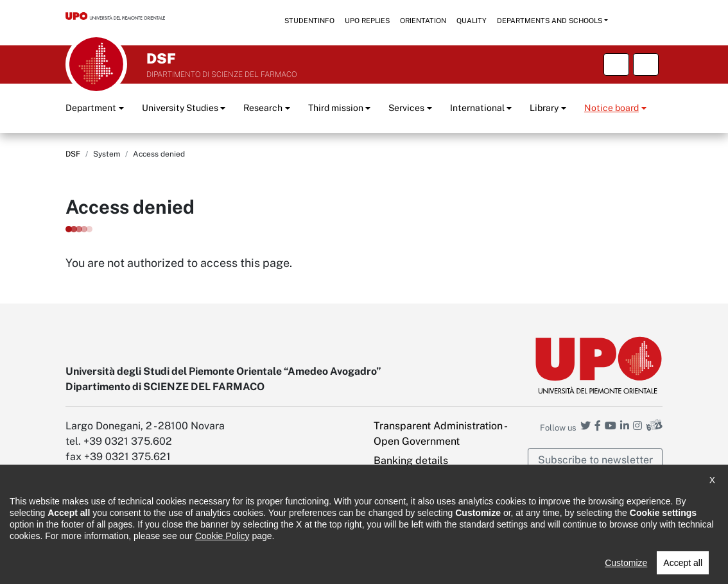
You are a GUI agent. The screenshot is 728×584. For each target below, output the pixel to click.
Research (263, 108)
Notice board (611, 108)
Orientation (423, 21)
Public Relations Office (392, 565)
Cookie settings (411, 534)
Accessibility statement (111, 565)
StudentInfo (309, 21)
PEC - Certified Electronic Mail (433, 507)
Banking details (411, 460)
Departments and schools (550, 21)
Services (406, 108)
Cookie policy (301, 565)
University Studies (180, 108)
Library (544, 108)
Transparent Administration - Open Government (440, 434)
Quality (472, 21)
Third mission (336, 108)
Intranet (392, 480)
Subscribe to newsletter (595, 460)
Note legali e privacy (216, 565)
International (477, 108)
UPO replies (367, 21)
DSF (73, 154)
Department (91, 108)
